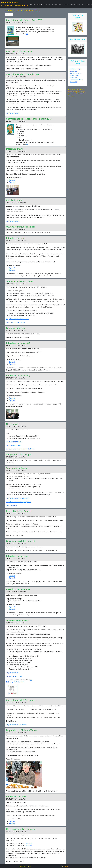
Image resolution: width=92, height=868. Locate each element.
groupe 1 (29, 845)
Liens (78, 4)
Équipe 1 (12, 180)
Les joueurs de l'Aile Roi (14, 442)
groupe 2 (29, 843)
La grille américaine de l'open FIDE (18, 498)
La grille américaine (13, 113)
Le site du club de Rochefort (15, 322)
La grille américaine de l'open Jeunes (18, 502)
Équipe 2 (12, 182)
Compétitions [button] (57, 4)
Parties (66, 4)
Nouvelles (40, 4)
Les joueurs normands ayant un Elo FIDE (20, 449)
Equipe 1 (12, 607)
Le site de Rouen (12, 505)
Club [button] (83, 4)
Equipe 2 (12, 609)
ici (27, 34)
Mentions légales (25, 866)
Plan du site (65, 866)
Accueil (33, 4)
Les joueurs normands (14, 445)
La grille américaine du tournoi (16, 725)
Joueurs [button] (47, 4)
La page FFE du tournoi (14, 676)
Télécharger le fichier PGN (15, 682)
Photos (72, 4)
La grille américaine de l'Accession (18, 319)
